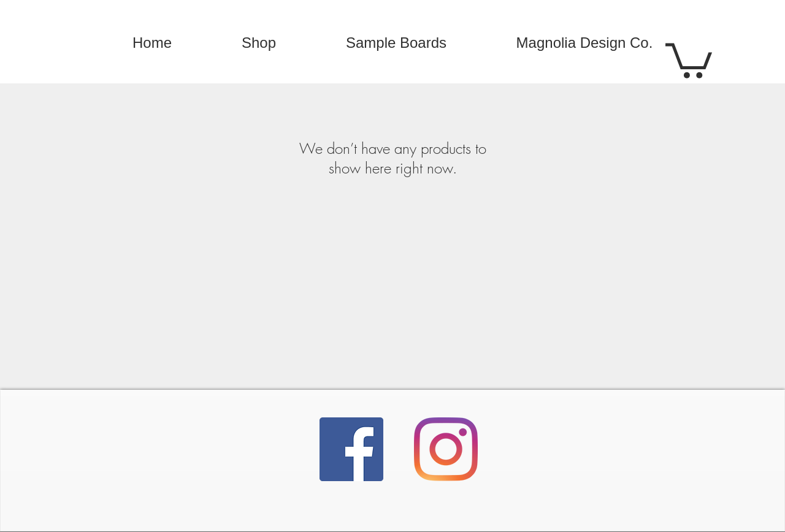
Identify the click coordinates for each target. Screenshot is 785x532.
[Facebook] (351, 449)
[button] (689, 59)
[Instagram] (446, 449)
